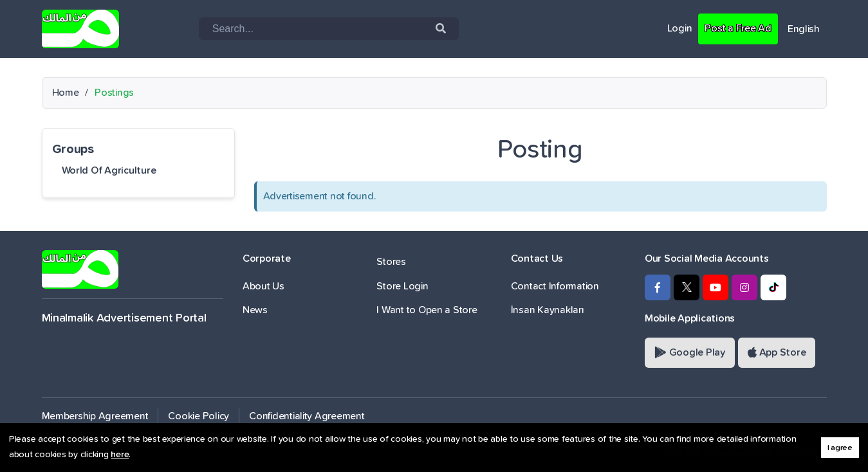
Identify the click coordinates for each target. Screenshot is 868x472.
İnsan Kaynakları (548, 310)
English (804, 29)
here (120, 455)
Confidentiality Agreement (307, 416)
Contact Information (555, 286)
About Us (263, 286)
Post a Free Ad (738, 28)
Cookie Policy (199, 416)
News (255, 310)
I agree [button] (840, 448)
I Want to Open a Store (427, 310)
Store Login (402, 286)
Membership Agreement (95, 416)
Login (680, 28)
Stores (391, 262)
